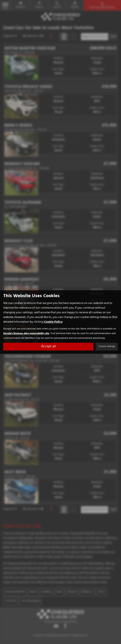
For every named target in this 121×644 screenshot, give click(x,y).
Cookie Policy (53, 322)
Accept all (48, 347)
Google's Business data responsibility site (26, 334)
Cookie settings (107, 347)
